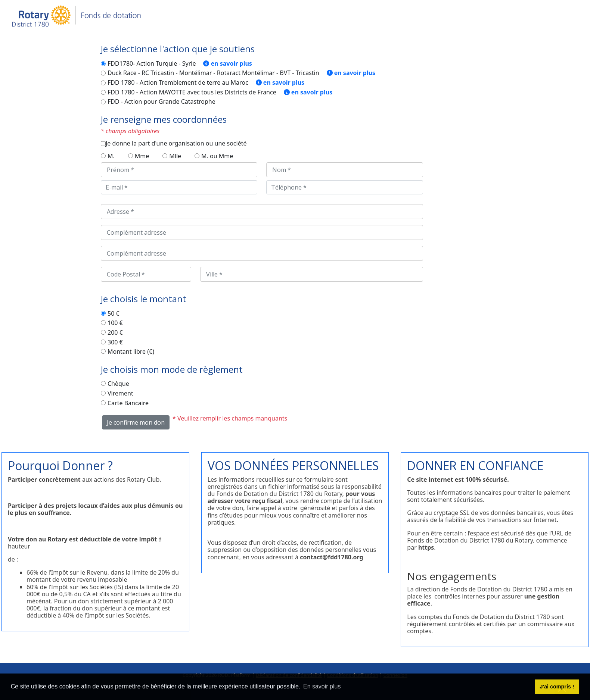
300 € (115, 343)
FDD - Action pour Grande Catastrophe (162, 102)
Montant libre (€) (131, 352)
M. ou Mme (217, 156)
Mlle (175, 156)
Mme (142, 156)
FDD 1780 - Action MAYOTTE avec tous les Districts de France (192, 93)
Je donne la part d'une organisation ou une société (176, 144)
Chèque (118, 384)
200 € (115, 333)
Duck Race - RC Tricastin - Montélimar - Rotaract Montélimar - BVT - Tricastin (213, 73)
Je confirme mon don (136, 422)
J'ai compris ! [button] (557, 687)
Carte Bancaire (128, 403)
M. (111, 156)
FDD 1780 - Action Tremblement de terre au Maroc (178, 83)
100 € (115, 323)
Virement (120, 394)
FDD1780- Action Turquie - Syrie (152, 64)
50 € (114, 314)
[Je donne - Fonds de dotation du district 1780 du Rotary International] (77, 16)
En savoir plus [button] (322, 686)
